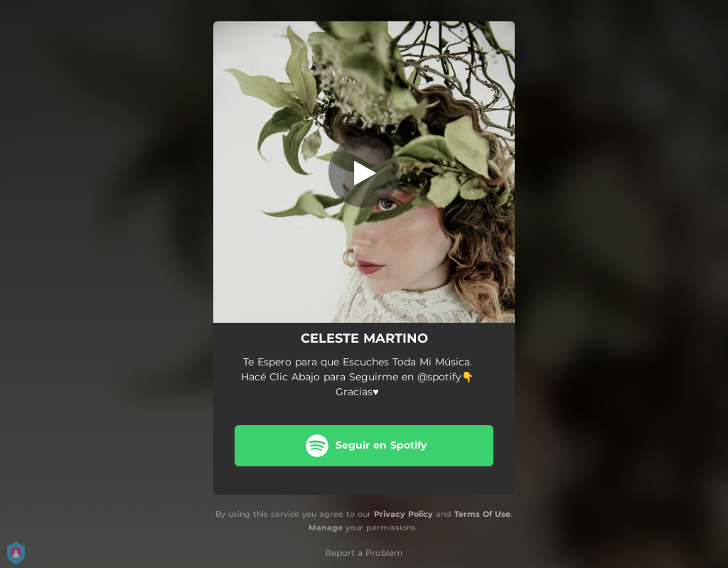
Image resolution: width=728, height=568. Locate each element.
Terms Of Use (482, 514)
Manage (326, 527)
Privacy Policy (403, 514)
